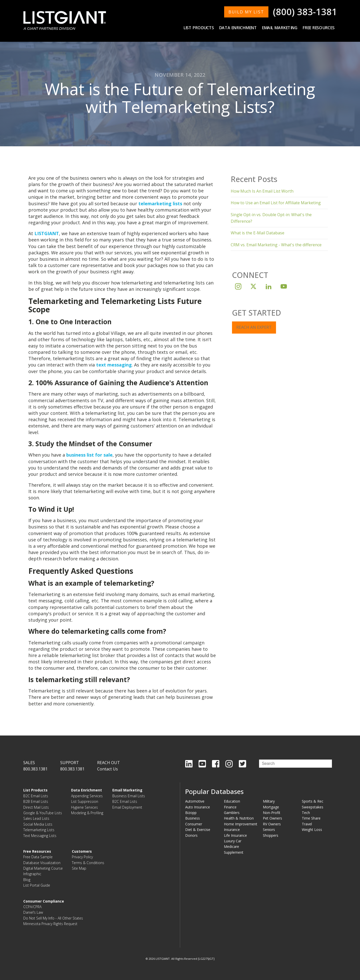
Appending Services (87, 796)
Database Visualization (42, 863)
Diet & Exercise (198, 830)
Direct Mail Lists (36, 807)
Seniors (269, 830)
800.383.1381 (35, 769)
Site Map (79, 868)
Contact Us (108, 769)
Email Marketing (280, 28)
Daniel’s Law (33, 912)
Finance (230, 807)
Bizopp (191, 813)
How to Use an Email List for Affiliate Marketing (276, 203)
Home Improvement (241, 824)
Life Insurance (235, 835)
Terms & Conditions (88, 863)
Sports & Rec (313, 801)
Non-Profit (272, 813)
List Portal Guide (37, 885)
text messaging (114, 365)
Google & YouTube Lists (43, 813)
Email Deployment (127, 807)
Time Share (311, 818)
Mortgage (271, 807)
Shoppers (271, 835)
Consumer (194, 824)
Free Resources (319, 28)
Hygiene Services (84, 807)
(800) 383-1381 (305, 12)
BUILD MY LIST (246, 12)
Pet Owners (272, 818)
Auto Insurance (198, 807)
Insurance (232, 830)
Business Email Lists (129, 796)
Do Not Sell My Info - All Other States (53, 918)
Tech (306, 813)
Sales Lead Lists (36, 818)
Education (232, 801)
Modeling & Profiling (87, 813)
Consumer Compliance (44, 901)
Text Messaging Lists (40, 836)
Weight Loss (312, 830)
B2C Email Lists (36, 796)
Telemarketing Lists (39, 830)
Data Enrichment (238, 28)
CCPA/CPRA (32, 907)
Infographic (32, 874)
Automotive (195, 801)
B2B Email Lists (36, 801)
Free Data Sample (38, 857)
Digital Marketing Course (43, 868)
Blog (27, 880)
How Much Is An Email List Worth (262, 191)
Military (269, 801)
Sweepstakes (313, 807)
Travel (307, 824)
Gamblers (232, 813)
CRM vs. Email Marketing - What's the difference (276, 245)
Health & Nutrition (239, 818)
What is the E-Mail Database (258, 233)
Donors (191, 835)
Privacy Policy (82, 857)
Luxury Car (233, 841)
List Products (199, 28)
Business (193, 818)
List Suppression (85, 801)
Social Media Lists (38, 824)
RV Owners (272, 824)
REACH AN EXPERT (254, 327)
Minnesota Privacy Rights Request (50, 924)
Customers (82, 851)
